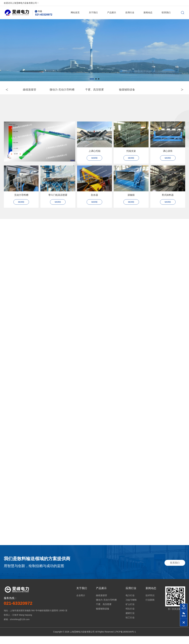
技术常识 (150, 603)
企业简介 (81, 603)
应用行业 (130, 12)
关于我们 (93, 12)
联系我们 (166, 12)
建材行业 (130, 621)
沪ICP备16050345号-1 (126, 640)
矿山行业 (130, 612)
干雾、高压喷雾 (104, 612)
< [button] (9, 90)
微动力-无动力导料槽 (106, 608)
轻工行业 (130, 625)
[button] (92, 79)
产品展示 (112, 12)
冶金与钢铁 (131, 608)
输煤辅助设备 (103, 616)
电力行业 (130, 603)
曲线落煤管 (102, 603)
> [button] (180, 90)
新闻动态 (148, 12)
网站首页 (75, 12)
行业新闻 (150, 608)
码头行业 (130, 616)
